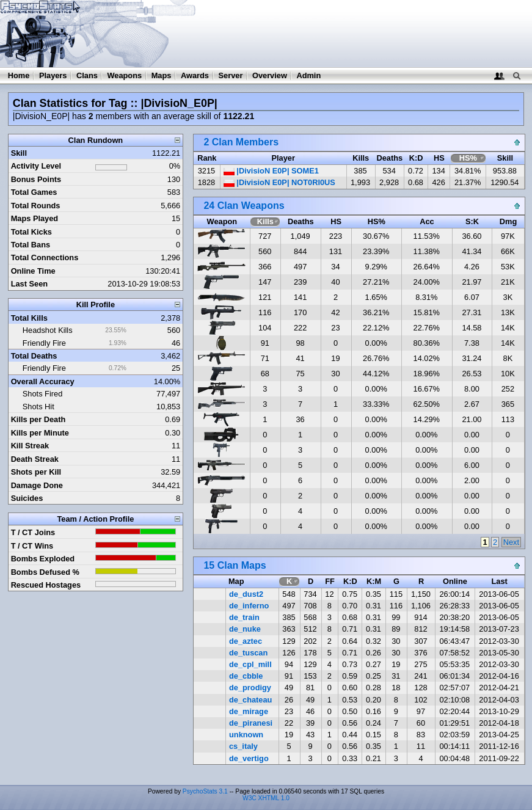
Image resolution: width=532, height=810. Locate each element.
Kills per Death (38, 419)
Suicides (27, 498)
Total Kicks (31, 232)
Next (511, 542)
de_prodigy (250, 688)
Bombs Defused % (45, 572)
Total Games (34, 192)
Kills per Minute (40, 433)
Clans (87, 75)
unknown (246, 735)
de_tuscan (248, 653)
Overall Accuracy (43, 381)
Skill (19, 153)
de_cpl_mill (250, 664)
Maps (162, 75)
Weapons (124, 75)
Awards (195, 75)
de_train (244, 617)
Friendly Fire (44, 343)
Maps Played (35, 218)
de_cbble (246, 676)
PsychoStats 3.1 (205, 791)
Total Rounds (36, 206)
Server (231, 75)
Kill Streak (30, 446)
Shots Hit (38, 407)
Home (19, 75)
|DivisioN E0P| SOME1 (271, 171)
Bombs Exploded (43, 559)
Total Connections (45, 257)
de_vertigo (249, 758)
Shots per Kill (36, 472)
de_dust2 (246, 594)
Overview (270, 75)
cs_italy (243, 746)
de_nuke (245, 629)
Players (53, 75)
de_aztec (246, 641)
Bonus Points (36, 179)
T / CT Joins (33, 532)
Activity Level (36, 166)
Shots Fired (42, 394)
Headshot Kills (48, 330)
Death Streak (35, 459)
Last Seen (29, 284)
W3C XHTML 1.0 (266, 798)
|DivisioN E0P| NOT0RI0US (279, 182)
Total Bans (31, 245)
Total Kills (29, 318)
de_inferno (249, 606)
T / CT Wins (32, 546)
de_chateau (250, 700)
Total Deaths (34, 356)
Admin (308, 75)
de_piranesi (251, 723)
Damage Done (37, 485)
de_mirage (249, 711)
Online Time (33, 271)
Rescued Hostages (46, 585)
